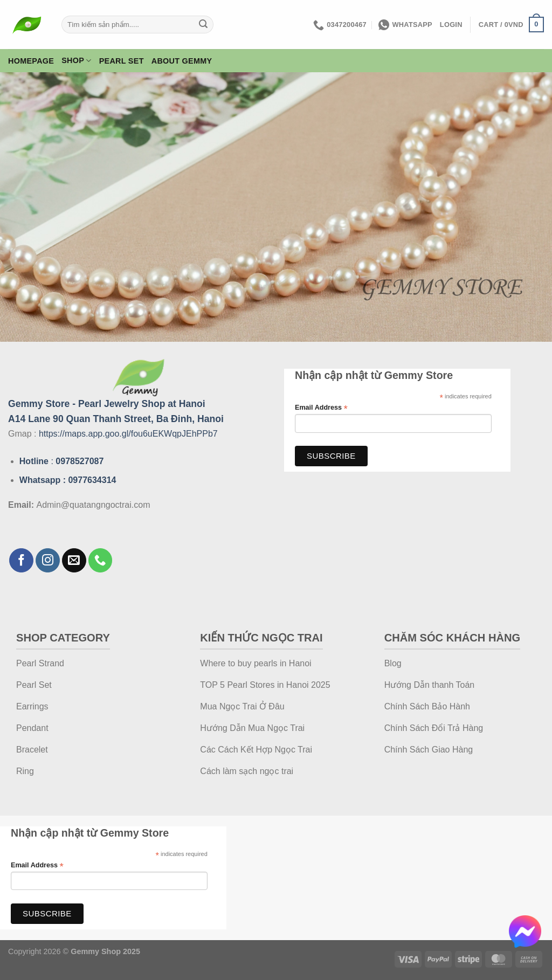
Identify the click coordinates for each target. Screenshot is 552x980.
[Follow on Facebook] (21, 560)
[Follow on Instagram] (48, 560)
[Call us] (101, 560)
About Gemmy (182, 61)
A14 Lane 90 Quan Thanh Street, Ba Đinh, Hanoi (116, 419)
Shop (76, 61)
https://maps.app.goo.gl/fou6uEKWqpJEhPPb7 (128, 434)
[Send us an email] (74, 560)
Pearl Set (122, 61)
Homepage (31, 61)
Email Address (321, 408)
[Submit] (204, 25)
